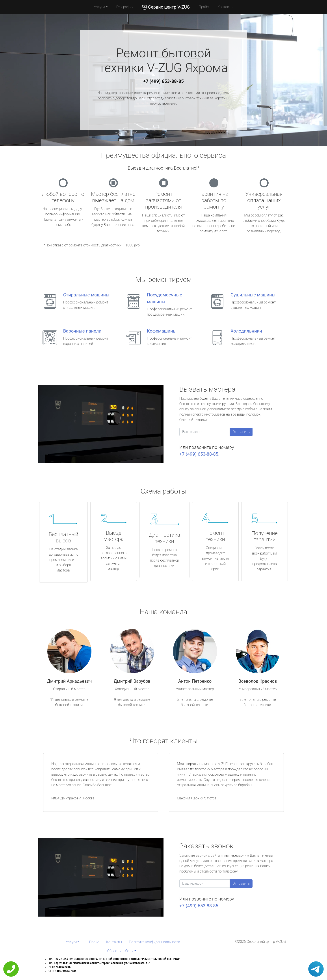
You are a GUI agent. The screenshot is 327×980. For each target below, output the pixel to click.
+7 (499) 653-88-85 (163, 81)
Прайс (204, 7)
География (125, 7)
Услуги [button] (99, 7)
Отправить (241, 432)
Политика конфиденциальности (154, 942)
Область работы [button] (120, 951)
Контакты (225, 7)
